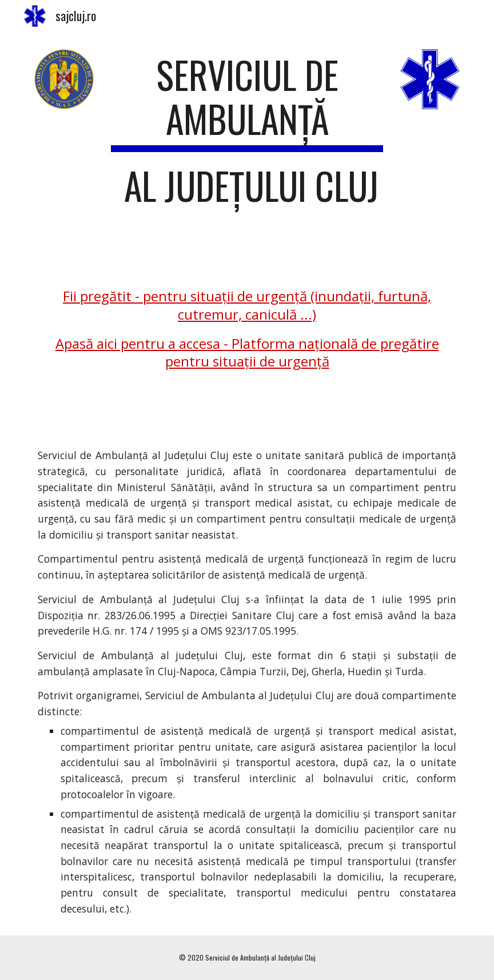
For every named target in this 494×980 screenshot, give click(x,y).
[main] (247, 136)
